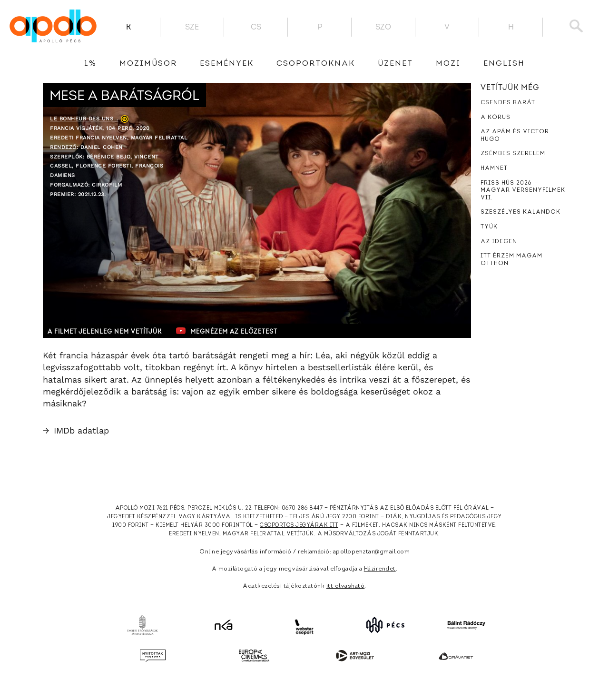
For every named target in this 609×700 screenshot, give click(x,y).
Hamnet (494, 168)
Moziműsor (148, 64)
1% (90, 64)
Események (227, 64)
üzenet (395, 64)
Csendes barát (508, 103)
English (504, 64)
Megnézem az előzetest (228, 331)
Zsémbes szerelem (513, 154)
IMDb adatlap (76, 430)
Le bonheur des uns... (84, 119)
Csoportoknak (316, 64)
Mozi (448, 64)
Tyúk (489, 227)
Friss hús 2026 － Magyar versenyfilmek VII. (523, 191)
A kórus (496, 118)
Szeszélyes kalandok (521, 212)
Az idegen (499, 242)
